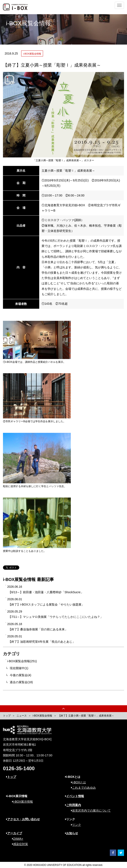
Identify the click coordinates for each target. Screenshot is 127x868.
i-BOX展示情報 (21, 802)
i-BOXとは (77, 782)
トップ (7, 716)
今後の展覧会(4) (20, 675)
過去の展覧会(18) (21, 682)
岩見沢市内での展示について (89, 811)
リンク (75, 825)
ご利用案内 (73, 805)
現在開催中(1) (19, 668)
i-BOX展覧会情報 (42, 716)
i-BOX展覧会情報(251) (22, 661)
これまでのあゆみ (82, 788)
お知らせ (72, 833)
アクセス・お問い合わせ (23, 819)
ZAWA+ (16, 839)
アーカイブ (14, 833)
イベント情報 (75, 796)
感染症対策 (19, 844)
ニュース (22, 716)
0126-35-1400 (19, 768)
